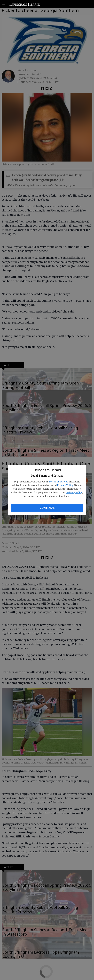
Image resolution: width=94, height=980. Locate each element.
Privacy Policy (65, 485)
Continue (47, 508)
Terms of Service (58, 482)
